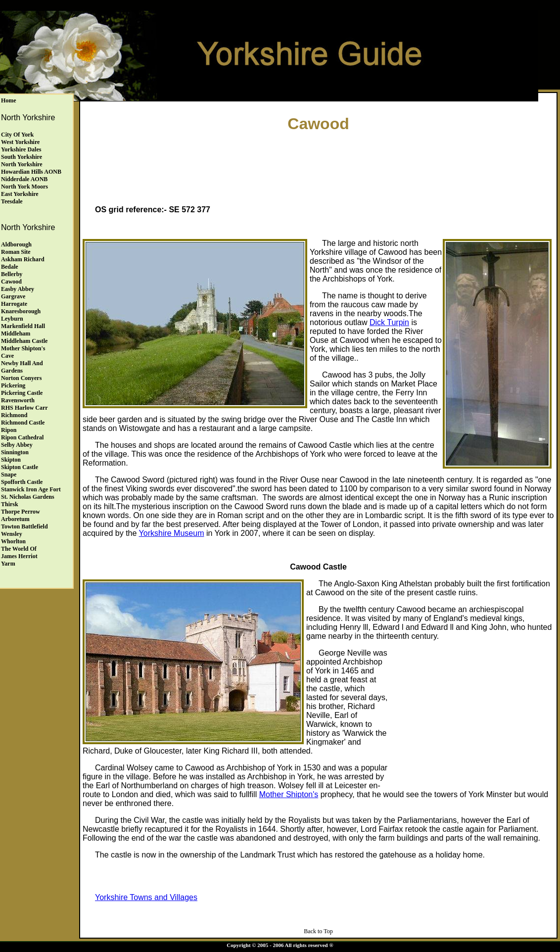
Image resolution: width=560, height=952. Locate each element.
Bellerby (12, 274)
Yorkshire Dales (21, 149)
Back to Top (318, 931)
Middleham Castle (24, 341)
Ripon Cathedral (22, 437)
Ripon (9, 430)
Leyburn (12, 319)
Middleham (16, 333)
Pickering (13, 385)
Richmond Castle (23, 423)
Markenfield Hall (23, 326)
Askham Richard (23, 259)
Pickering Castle (22, 393)
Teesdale (12, 201)
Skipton (11, 460)
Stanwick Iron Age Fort (31, 489)
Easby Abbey (18, 289)
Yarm (8, 564)
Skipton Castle (20, 467)
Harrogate (14, 304)
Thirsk (10, 504)
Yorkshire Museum (172, 533)
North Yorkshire (22, 164)
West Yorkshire (20, 142)
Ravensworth (18, 400)
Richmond (14, 415)
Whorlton (13, 541)
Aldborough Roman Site (16, 248)
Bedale (10, 267)
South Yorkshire (22, 157)
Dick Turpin (389, 322)
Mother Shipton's (289, 794)
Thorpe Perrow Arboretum (21, 515)
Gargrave (13, 296)
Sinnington (15, 452)
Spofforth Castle (22, 482)
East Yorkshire (20, 194)
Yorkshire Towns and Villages (146, 897)
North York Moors (24, 187)
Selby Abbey (17, 445)
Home (9, 100)
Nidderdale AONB (24, 179)
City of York (17, 135)
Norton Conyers (21, 378)
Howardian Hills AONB (31, 172)
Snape (9, 475)
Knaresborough (21, 311)
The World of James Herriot (19, 552)
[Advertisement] (319, 166)
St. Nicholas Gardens (28, 497)
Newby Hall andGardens (22, 367)
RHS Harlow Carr (24, 408)
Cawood (11, 282)
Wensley (12, 534)
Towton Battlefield (24, 526)
